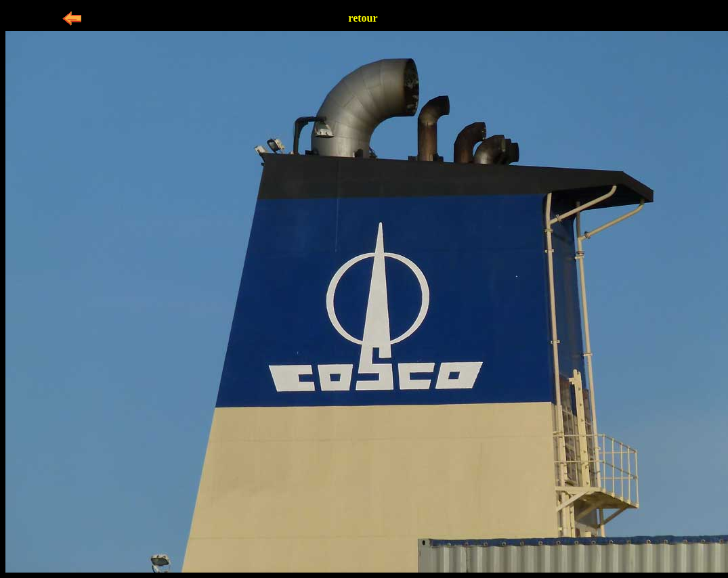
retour (363, 18)
